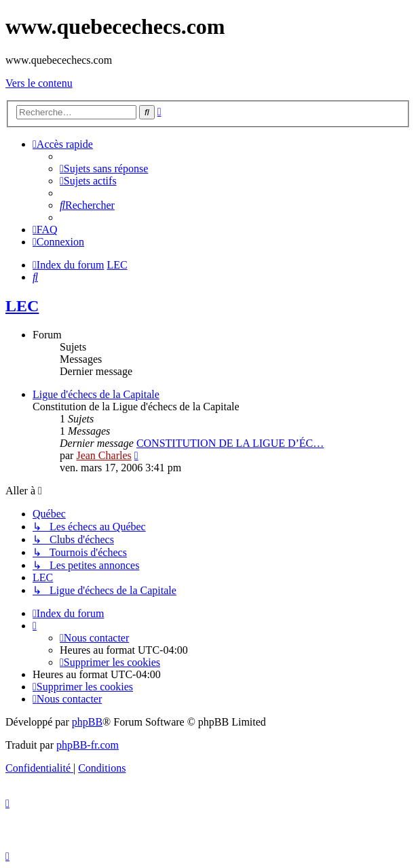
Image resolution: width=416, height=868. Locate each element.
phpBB (87, 722)
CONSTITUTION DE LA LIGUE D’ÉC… (230, 443)
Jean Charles (103, 455)
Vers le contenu (39, 83)
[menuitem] (104, 169)
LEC (22, 306)
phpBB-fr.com (88, 745)
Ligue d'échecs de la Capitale (96, 394)
